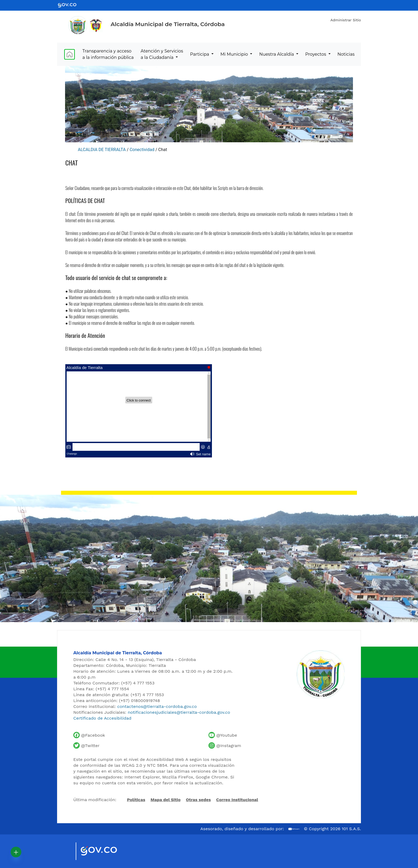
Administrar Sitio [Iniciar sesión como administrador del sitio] (346, 20)
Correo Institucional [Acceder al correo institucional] (237, 800)
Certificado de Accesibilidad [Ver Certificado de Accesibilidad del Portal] (102, 718)
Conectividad (142, 150)
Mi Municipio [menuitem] (235, 54)
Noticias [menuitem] (346, 54)
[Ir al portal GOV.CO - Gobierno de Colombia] (70, 5)
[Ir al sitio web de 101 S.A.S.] (294, 829)
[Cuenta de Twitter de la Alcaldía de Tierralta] (86, 745)
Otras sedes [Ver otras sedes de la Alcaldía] (198, 800)
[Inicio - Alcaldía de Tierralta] (78, 25)
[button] (16, 852)
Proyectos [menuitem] (316, 54)
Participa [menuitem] (200, 54)
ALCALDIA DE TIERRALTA (102, 150)
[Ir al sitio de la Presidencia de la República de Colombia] (96, 25)
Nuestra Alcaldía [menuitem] (277, 54)
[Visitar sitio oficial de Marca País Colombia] (65, 851)
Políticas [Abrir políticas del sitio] (136, 800)
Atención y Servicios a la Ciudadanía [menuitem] (162, 54)
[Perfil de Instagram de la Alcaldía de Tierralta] (225, 745)
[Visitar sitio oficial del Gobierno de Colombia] (105, 851)
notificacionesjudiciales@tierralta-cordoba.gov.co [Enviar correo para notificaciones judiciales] (179, 712)
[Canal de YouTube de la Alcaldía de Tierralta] (223, 735)
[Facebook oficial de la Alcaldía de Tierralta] (89, 735)
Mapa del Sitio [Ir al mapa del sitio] (166, 800)
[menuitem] (69, 54)
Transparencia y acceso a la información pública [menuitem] (108, 54)
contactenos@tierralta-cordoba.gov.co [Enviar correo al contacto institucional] (157, 706)
